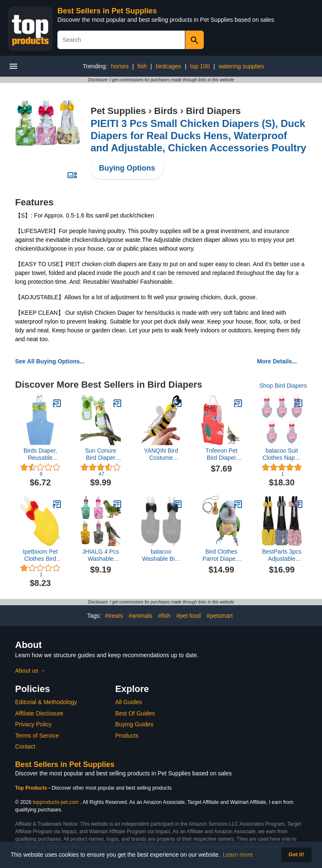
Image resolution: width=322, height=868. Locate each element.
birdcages (168, 66)
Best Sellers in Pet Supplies (107, 11)
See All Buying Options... (50, 361)
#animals (140, 616)
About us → (30, 671)
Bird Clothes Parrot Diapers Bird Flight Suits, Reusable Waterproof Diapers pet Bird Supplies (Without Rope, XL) (221, 555)
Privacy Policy (33, 724)
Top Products (32, 788)
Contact (25, 746)
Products (127, 736)
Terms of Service (37, 736)
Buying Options (127, 168)
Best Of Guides (135, 713)
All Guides (129, 702)
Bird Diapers (213, 111)
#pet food (188, 616)
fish (142, 66)
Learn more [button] (238, 855)
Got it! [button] (296, 855)
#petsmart (220, 616)
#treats (114, 616)
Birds (166, 111)
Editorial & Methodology (46, 702)
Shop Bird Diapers (283, 386)
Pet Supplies (118, 111)
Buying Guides (134, 724)
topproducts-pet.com (56, 802)
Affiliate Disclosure (39, 713)
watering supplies (241, 66)
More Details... (277, 361)
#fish (164, 616)
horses (120, 66)
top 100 (200, 66)
